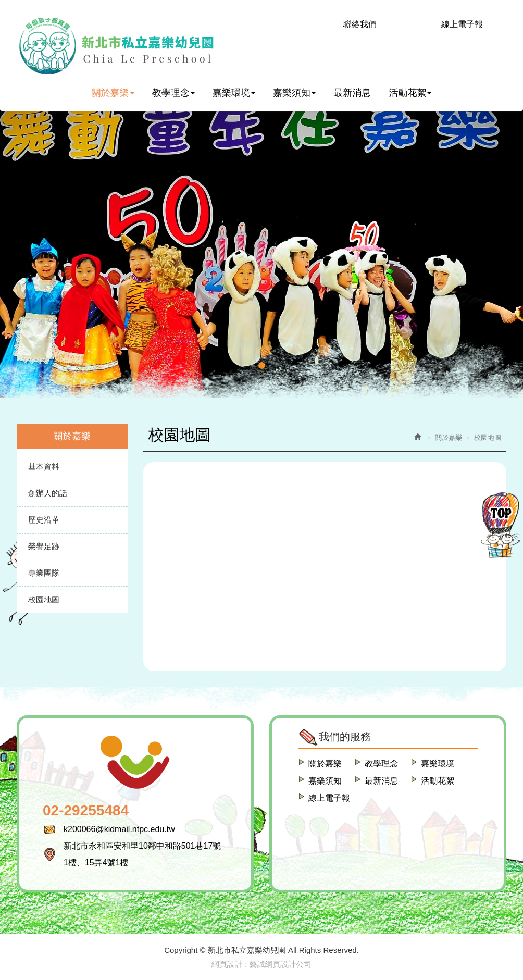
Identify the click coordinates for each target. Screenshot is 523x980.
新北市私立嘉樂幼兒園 (116, 46)
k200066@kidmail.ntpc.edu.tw (119, 829)
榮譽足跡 (44, 546)
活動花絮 (438, 781)
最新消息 (381, 781)
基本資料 (44, 467)
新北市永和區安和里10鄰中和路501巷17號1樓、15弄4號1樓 (142, 854)
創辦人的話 (48, 493)
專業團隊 (44, 573)
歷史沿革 (44, 520)
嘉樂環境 (438, 764)
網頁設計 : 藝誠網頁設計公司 (262, 964)
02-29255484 (86, 810)
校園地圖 (44, 599)
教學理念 (381, 764)
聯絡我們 (360, 24)
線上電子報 (462, 24)
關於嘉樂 (325, 764)
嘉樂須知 (325, 781)
